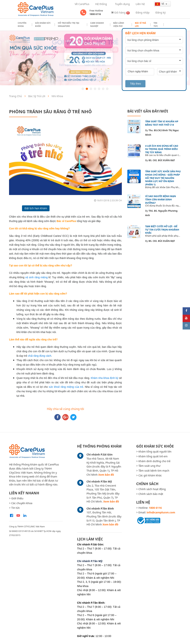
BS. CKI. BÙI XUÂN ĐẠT (162, 160)
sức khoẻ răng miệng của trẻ (66, 387)
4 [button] (95, 89)
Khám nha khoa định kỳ (105, 378)
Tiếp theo (135, 84)
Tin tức (156, 24)
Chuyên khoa (22, 24)
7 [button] (107, 89)
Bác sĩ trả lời (140, 24)
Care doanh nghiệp (97, 24)
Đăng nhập (143, 12)
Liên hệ (140, 4)
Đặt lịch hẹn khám (36, 208)
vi (160, 4)
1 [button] (83, 89)
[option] (95, 58)
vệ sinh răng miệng (37, 277)
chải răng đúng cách (40, 356)
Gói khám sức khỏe (43, 24)
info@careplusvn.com (161, 512)
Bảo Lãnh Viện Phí (119, 24)
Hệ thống (101, 4)
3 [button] (91, 89)
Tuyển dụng (122, 4)
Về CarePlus (82, 4)
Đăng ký (161, 12)
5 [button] (99, 89)
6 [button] (103, 89)
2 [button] (87, 89)
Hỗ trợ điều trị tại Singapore (68, 24)
